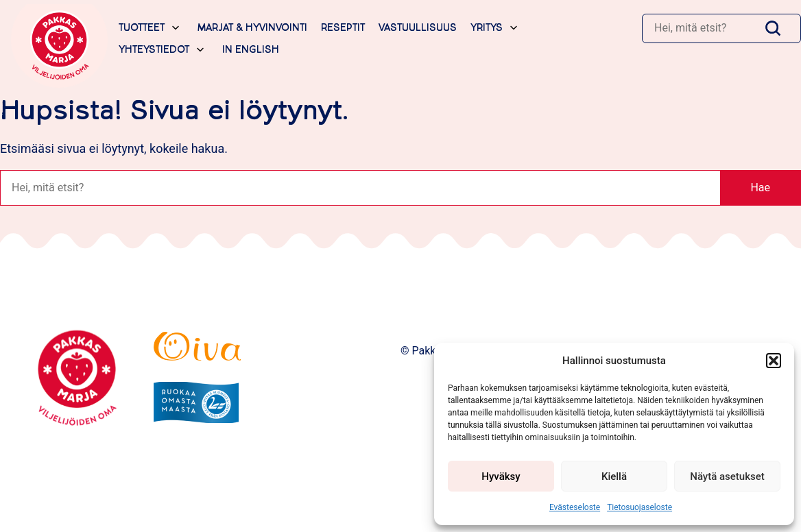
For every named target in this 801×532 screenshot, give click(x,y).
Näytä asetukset (727, 476)
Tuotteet (142, 28)
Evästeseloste (575, 507)
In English (251, 50)
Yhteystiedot (154, 50)
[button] (774, 361)
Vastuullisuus (418, 28)
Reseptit (343, 28)
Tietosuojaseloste (639, 507)
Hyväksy (501, 476)
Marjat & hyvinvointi (252, 28)
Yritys (487, 28)
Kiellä (614, 476)
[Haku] (700, 28)
